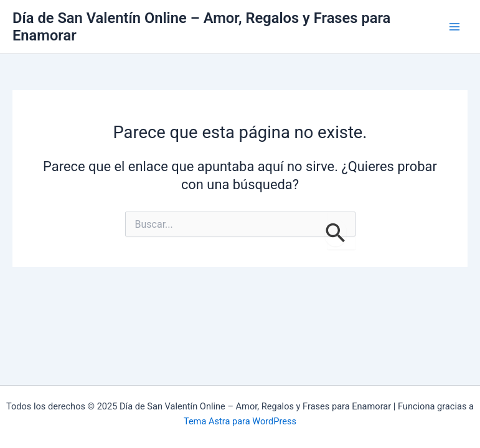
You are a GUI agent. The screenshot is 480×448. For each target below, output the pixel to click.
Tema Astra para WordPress (240, 421)
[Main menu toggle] (454, 27)
